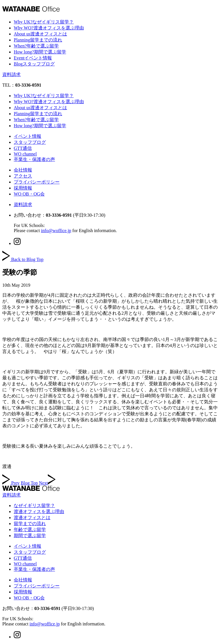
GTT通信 (23, 148)
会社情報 (23, 170)
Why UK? (44, 22)
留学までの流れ (30, 524)
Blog (34, 64)
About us (40, 34)
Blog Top (29, 483)
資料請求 (11, 74)
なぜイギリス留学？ (34, 506)
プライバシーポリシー (37, 182)
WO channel (25, 154)
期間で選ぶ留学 (30, 536)
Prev (11, 483)
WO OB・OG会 (29, 194)
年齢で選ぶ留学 (30, 530)
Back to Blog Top (23, 259)
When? (36, 46)
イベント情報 (27, 136)
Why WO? (49, 28)
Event (33, 58)
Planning (38, 40)
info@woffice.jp (56, 231)
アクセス (23, 176)
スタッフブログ (30, 142)
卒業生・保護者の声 (34, 159)
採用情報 (23, 188)
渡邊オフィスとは (32, 518)
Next (47, 483)
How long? (40, 52)
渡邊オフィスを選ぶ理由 (39, 512)
